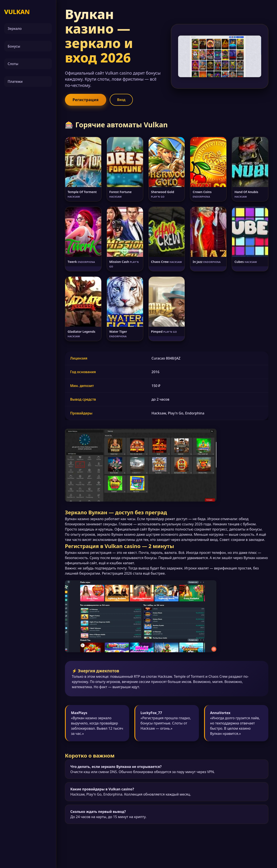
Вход (121, 100)
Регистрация (85, 100)
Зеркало (15, 29)
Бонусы (14, 46)
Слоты (13, 64)
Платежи (15, 82)
